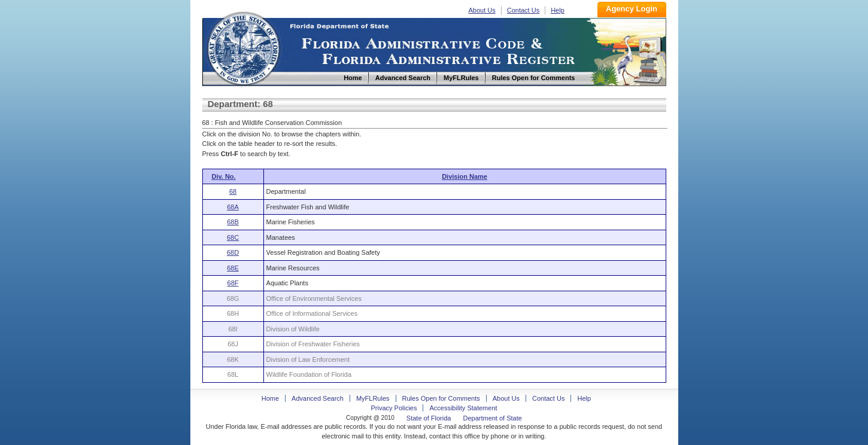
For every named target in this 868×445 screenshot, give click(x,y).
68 (233, 191)
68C (233, 237)
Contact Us (523, 10)
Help (558, 10)
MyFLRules (373, 398)
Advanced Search (318, 398)
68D (233, 252)
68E (233, 268)
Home (243, 47)
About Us (482, 10)
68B (233, 222)
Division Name (465, 176)
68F (233, 283)
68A (233, 207)
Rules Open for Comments (441, 398)
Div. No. (224, 176)
